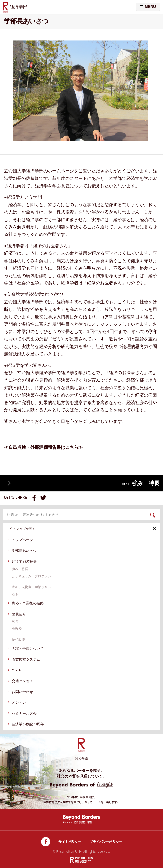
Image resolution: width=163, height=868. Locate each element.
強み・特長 (20, 569)
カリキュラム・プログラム (31, 576)
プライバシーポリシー (106, 842)
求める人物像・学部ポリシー (33, 587)
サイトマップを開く (81, 529)
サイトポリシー (70, 842)
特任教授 (18, 640)
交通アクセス (22, 681)
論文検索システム (26, 659)
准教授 (17, 629)
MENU (148, 7)
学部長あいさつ (24, 551)
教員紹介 (19, 614)
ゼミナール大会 (24, 713)
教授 (15, 622)
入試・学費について (28, 649)
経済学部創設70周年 (28, 724)
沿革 (15, 594)
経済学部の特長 (24, 561)
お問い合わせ (22, 692)
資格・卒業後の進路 (28, 603)
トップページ (22, 540)
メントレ (19, 702)
